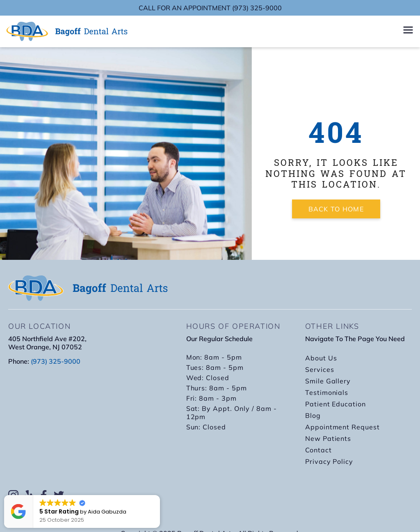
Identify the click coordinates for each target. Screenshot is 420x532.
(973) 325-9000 (56, 361)
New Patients (328, 438)
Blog (313, 415)
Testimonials (327, 392)
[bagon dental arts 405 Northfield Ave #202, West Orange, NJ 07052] (89, 427)
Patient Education (336, 404)
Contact (318, 450)
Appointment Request (342, 427)
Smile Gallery (328, 381)
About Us (321, 358)
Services (320, 369)
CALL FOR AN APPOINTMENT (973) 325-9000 (210, 8)
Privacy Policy (329, 461)
